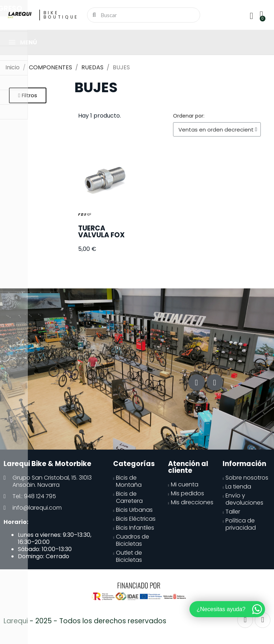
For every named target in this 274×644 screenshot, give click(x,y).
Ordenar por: (189, 116)
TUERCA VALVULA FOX (102, 232)
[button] (28, 95)
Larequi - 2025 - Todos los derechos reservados (85, 621)
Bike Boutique (61, 15)
